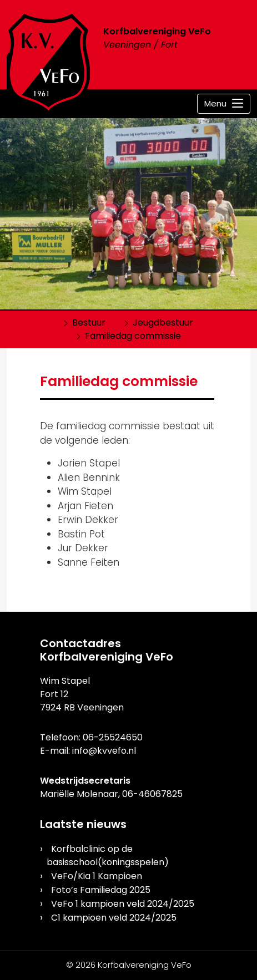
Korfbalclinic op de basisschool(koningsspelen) (108, 855)
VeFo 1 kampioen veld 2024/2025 (123, 904)
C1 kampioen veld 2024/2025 (114, 918)
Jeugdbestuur (163, 323)
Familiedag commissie (133, 336)
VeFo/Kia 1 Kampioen (97, 876)
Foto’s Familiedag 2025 (101, 890)
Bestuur (89, 323)
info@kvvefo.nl (104, 751)
